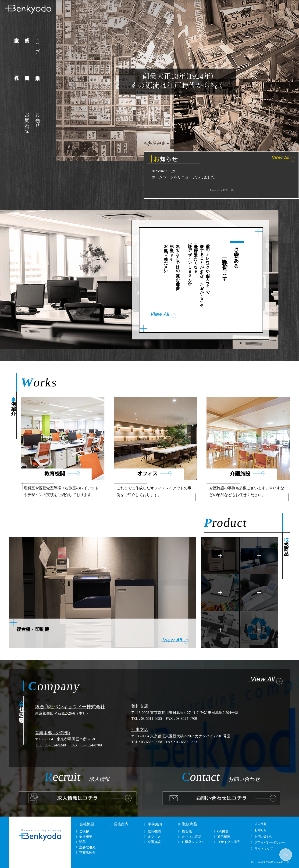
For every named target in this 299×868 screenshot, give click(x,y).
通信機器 (224, 837)
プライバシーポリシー (270, 842)
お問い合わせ (27, 120)
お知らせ (38, 117)
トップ (38, 43)
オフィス (154, 837)
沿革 (82, 842)
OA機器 (223, 831)
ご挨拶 (84, 831)
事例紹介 (155, 824)
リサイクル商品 (229, 842)
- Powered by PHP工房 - (221, 190)
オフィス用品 (192, 837)
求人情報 (261, 824)
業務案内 (121, 824)
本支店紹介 (87, 852)
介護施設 (154, 842)
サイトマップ (264, 848)
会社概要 (87, 824)
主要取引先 (87, 847)
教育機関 (154, 831)
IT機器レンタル (193, 842)
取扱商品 (190, 824)
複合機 (187, 831)
